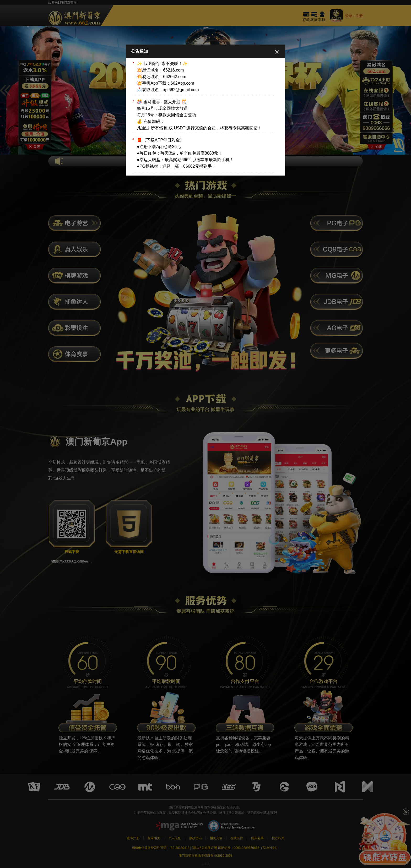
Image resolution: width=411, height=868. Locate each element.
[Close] (277, 51)
